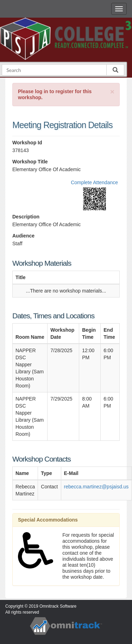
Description (26, 217)
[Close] (112, 92)
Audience (23, 236)
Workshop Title (30, 162)
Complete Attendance (94, 182)
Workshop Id (27, 143)
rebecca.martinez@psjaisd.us (96, 487)
